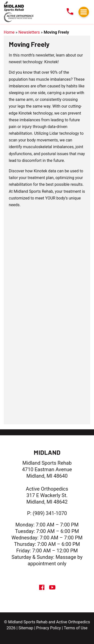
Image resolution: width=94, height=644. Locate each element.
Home (9, 32)
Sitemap (26, 628)
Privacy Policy (49, 628)
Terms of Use (76, 628)
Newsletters (29, 32)
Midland (47, 452)
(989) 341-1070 (50, 513)
